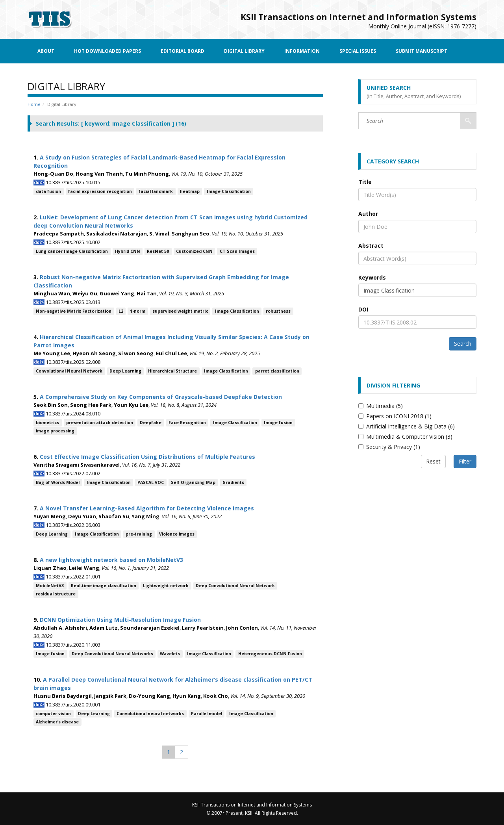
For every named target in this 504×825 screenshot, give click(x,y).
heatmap (190, 191)
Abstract (371, 246)
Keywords (372, 277)
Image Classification (229, 191)
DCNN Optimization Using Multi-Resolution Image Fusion (120, 620)
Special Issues (358, 51)
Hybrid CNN (128, 251)
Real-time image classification (104, 586)
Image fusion (278, 423)
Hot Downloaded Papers (107, 51)
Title (365, 182)
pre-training (139, 534)
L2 (121, 311)
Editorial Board (183, 51)
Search (463, 344)
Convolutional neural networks (150, 714)
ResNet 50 (158, 251)
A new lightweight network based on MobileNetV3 (111, 560)
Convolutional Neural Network (69, 371)
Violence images (177, 534)
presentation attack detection (100, 423)
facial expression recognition (100, 191)
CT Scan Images (237, 251)
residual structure (56, 594)
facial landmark (156, 191)
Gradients (233, 482)
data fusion (48, 191)
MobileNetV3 (50, 586)
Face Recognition (187, 423)
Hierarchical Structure (172, 371)
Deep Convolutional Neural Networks (112, 654)
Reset (433, 461)
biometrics (47, 423)
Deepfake (151, 423)
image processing (55, 431)
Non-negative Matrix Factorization (74, 311)
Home (34, 104)
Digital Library (244, 51)
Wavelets (170, 654)
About (46, 51)
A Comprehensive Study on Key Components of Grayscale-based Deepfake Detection (161, 397)
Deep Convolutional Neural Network (235, 586)
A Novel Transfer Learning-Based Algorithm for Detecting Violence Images (147, 508)
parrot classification (277, 371)
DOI (363, 309)
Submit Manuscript (422, 51)
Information (302, 51)
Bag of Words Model (58, 482)
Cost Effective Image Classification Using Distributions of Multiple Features (147, 457)
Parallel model (207, 714)
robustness (278, 311)
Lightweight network (166, 586)
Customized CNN (194, 251)
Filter (465, 461)
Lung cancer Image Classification (72, 251)
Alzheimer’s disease (57, 722)
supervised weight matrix (180, 311)
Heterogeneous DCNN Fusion (270, 654)
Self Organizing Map (193, 482)
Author (368, 214)
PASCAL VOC (151, 482)
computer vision (53, 714)
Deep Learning (125, 371)
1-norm (138, 311)
